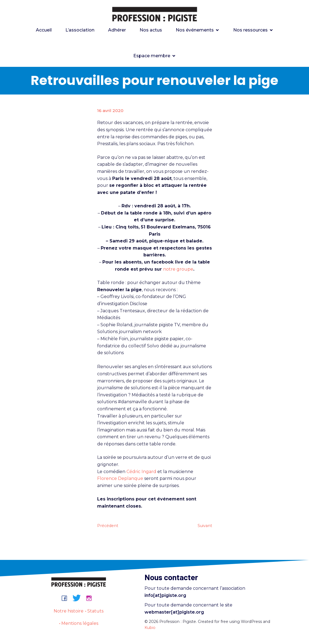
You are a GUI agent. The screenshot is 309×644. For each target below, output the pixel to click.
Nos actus (151, 31)
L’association (80, 31)
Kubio (150, 629)
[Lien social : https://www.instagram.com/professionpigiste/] (91, 599)
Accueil (44, 31)
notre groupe (178, 270)
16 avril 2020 (110, 112)
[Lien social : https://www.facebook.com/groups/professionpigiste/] (66, 599)
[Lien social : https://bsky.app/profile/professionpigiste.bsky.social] (79, 599)
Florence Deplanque (121, 480)
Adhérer (117, 31)
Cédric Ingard (141, 473)
